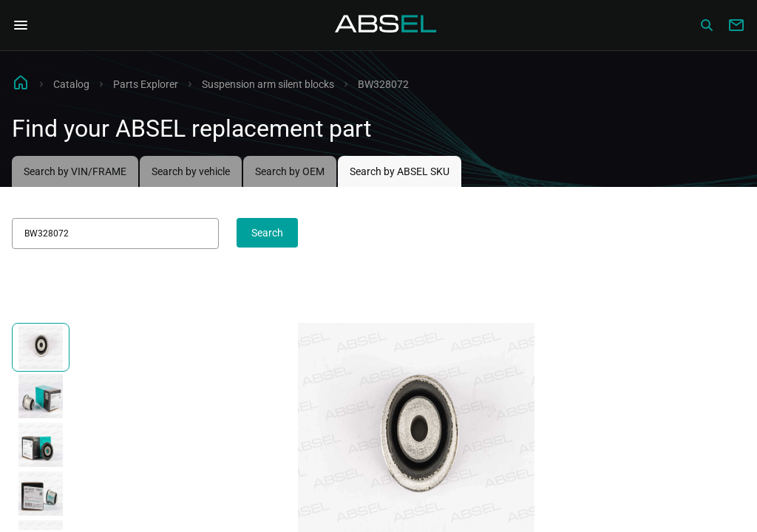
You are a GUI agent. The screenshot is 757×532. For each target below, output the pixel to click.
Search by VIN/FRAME (75, 171)
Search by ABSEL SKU (400, 171)
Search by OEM (290, 171)
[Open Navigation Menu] (21, 25)
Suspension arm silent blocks (268, 84)
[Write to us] (736, 25)
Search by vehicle (191, 171)
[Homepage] (386, 25)
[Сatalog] (707, 25)
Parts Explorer (146, 84)
